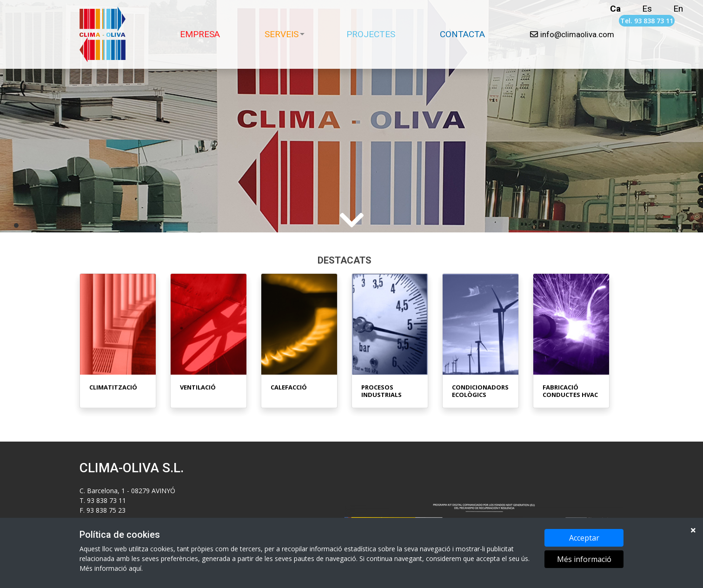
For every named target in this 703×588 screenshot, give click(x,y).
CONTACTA (462, 34)
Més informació (584, 559)
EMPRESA (200, 34)
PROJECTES (371, 34)
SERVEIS (282, 34)
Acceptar (584, 538)
